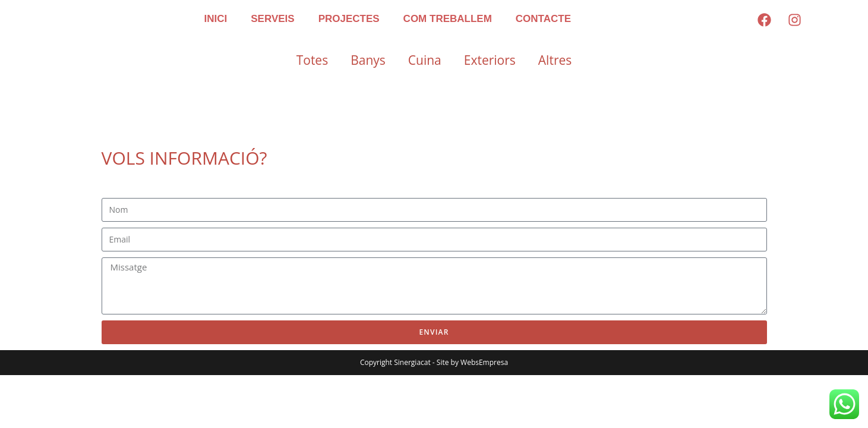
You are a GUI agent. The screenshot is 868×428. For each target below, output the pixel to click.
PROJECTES (349, 19)
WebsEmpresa (484, 362)
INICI (216, 19)
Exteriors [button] (490, 60)
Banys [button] (368, 60)
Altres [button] (555, 60)
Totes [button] (312, 60)
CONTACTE (543, 19)
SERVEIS (272, 19)
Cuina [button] (425, 60)
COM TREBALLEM (448, 19)
